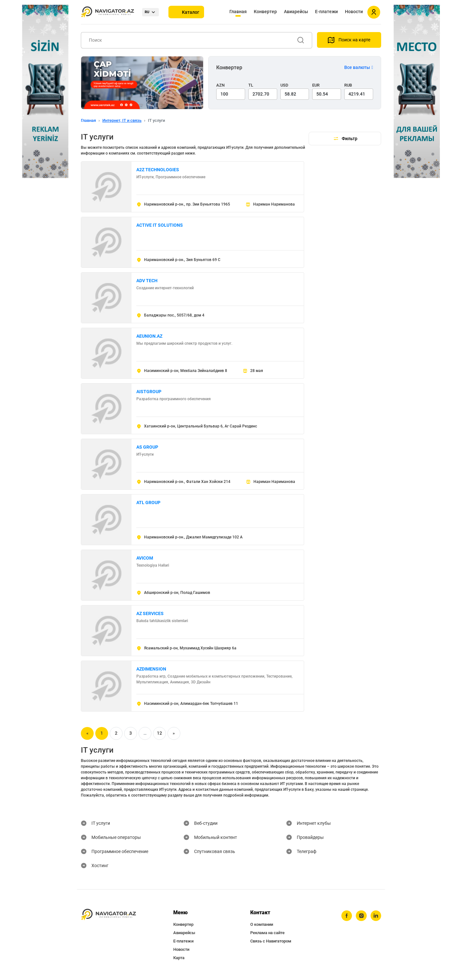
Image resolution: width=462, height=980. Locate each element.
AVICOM (145, 558)
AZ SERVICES (150, 613)
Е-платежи (326, 12)
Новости (354, 12)
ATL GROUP (148, 503)
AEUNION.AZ (149, 336)
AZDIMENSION (151, 669)
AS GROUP (147, 447)
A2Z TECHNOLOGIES (158, 170)
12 (159, 733)
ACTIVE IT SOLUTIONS (160, 225)
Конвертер (265, 12)
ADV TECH (147, 281)
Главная (238, 12)
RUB (348, 85)
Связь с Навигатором (271, 941)
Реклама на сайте (267, 933)
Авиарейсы (296, 12)
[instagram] (361, 916)
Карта (179, 958)
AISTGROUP (149, 392)
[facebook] (346, 916)
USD (284, 85)
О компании (262, 924)
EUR (316, 85)
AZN (220, 85)
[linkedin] (376, 916)
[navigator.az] (108, 915)
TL (251, 85)
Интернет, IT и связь (122, 120)
